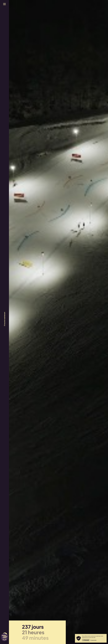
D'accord (86, 640)
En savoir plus (93, 640)
